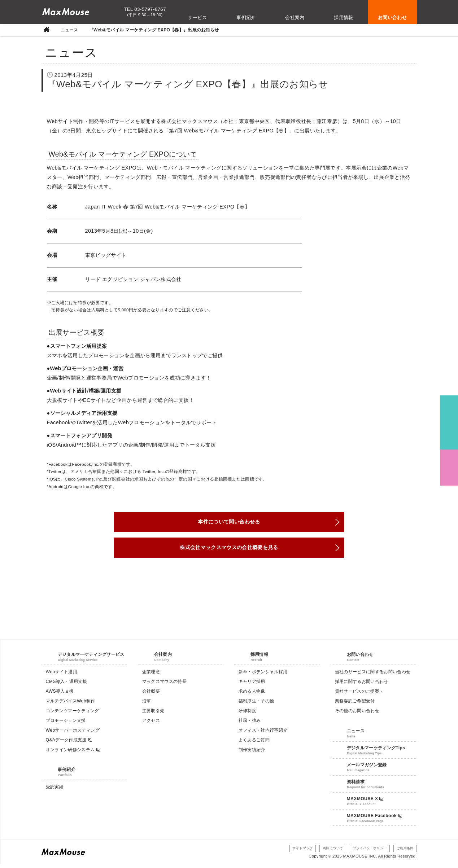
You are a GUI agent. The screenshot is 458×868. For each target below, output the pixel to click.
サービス (197, 17)
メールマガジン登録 (367, 768)
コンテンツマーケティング (73, 715)
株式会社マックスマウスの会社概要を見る (229, 551)
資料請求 (356, 785)
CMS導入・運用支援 (67, 685)
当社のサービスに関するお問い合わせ (373, 676)
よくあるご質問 (254, 744)
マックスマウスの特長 (164, 685)
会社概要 (151, 695)
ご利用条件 (404, 852)
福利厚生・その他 (256, 705)
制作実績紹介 (252, 753)
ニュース (69, 30)
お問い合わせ (392, 17)
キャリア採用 (252, 685)
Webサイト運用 (62, 676)
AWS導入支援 (60, 695)
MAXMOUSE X (365, 802)
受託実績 (55, 791)
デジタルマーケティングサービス (91, 658)
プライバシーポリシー (364, 852)
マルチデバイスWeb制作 (71, 705)
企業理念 (151, 676)
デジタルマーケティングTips (376, 751)
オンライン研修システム (73, 753)
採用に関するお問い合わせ (362, 685)
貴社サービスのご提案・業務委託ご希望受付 (359, 700)
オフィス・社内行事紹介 (263, 734)
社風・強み (250, 724)
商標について (323, 852)
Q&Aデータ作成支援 (69, 744)
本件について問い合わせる (229, 523)
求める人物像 (252, 695)
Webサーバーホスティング (73, 734)
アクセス (151, 724)
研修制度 (247, 715)
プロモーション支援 (66, 724)
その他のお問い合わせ (357, 715)
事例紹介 (246, 17)
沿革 (147, 705)
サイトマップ (289, 852)
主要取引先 (153, 715)
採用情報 (344, 17)
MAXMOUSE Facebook (374, 819)
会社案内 (295, 17)
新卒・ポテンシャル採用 (263, 676)
